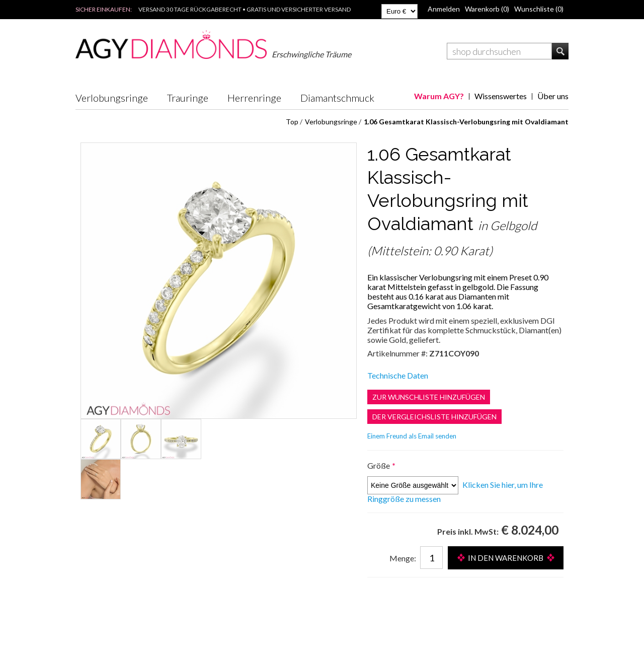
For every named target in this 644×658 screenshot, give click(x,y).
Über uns (553, 96)
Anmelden (444, 9)
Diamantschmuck (337, 98)
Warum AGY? (439, 96)
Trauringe (188, 98)
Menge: (403, 558)
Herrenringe (254, 98)
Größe (379, 465)
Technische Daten (398, 375)
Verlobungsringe (112, 98)
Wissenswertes (501, 96)
